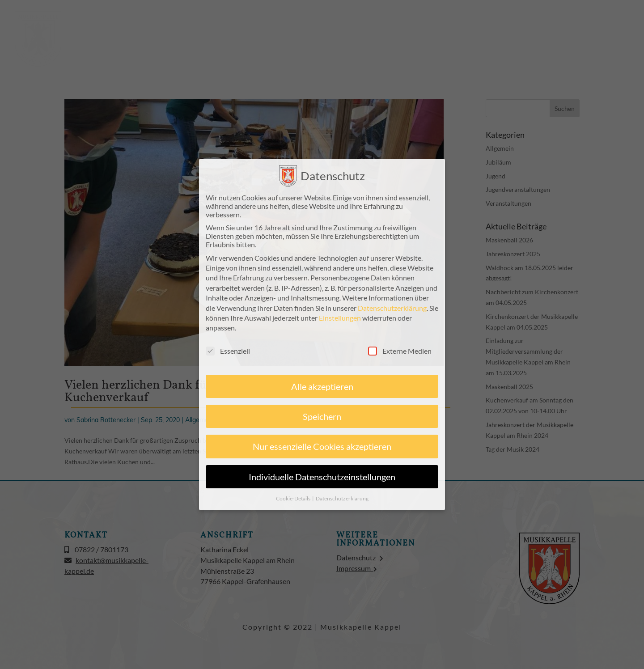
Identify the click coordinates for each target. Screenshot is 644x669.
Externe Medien (400, 349)
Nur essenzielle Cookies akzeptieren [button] (322, 445)
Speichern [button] (322, 415)
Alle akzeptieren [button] (322, 385)
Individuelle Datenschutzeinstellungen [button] (322, 475)
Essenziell (228, 349)
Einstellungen (340, 316)
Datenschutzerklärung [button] (342, 497)
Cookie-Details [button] (294, 497)
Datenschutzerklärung (392, 306)
